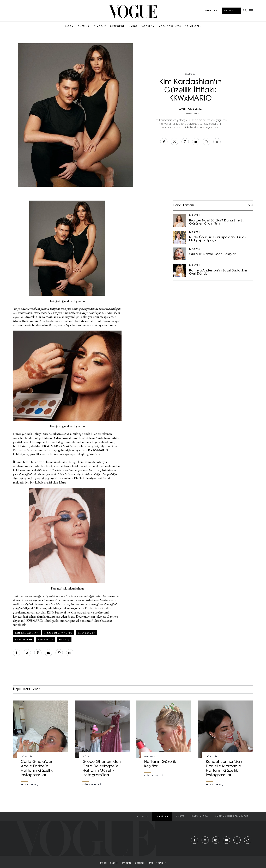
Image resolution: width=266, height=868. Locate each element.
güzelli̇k (114, 863)
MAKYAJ (191, 74)
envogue (126, 863)
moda (103, 863)
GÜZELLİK (83, 26)
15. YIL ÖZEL (193, 26)
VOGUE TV (148, 26)
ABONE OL (231, 11)
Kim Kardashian (27, 633)
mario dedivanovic (58, 633)
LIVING (133, 26)
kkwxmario (24, 640)
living (150, 863)
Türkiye (162, 816)
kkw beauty (87, 633)
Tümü (250, 205)
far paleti (46, 640)
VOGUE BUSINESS (170, 26)
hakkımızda (200, 816)
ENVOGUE (100, 26)
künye (180, 816)
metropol (139, 863)
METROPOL (117, 26)
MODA (69, 26)
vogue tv (161, 863)
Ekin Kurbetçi (195, 109)
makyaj (64, 640)
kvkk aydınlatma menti (232, 816)
